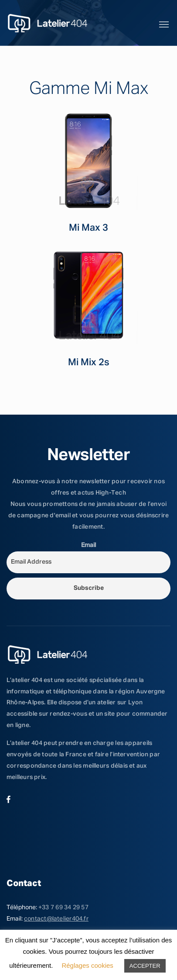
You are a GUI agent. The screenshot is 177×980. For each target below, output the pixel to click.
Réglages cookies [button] (87, 965)
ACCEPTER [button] (145, 966)
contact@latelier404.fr (56, 919)
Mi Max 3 (88, 228)
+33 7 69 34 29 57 (63, 907)
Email (88, 545)
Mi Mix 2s (89, 363)
